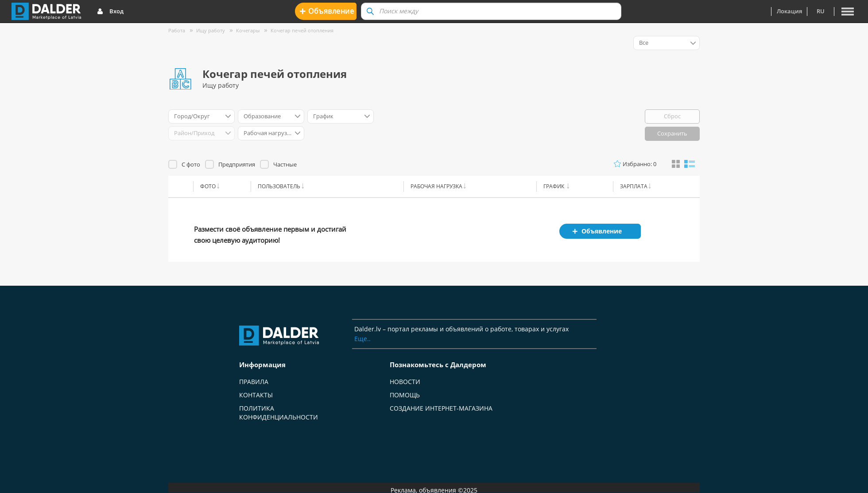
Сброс (672, 116)
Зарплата (634, 186)
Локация (789, 11)
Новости (405, 382)
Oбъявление (327, 11)
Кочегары (248, 30)
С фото (191, 164)
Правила (254, 382)
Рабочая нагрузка (436, 186)
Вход (110, 12)
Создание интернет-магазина (441, 408)
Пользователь (279, 186)
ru (821, 11)
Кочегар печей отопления (302, 30)
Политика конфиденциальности (279, 413)
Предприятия (237, 164)
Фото (208, 186)
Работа (177, 30)
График (554, 186)
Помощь (405, 395)
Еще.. (362, 339)
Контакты (256, 395)
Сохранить (672, 133)
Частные (285, 164)
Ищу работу (211, 30)
